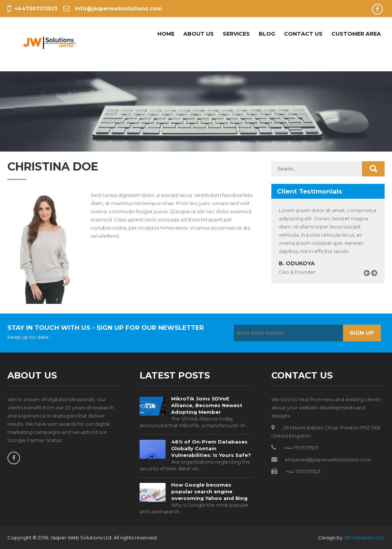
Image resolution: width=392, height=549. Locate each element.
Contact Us (303, 34)
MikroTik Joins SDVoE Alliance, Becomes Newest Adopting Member (207, 405)
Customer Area (356, 34)
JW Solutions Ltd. (364, 537)
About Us (199, 34)
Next (377, 281)
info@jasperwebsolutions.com (112, 9)
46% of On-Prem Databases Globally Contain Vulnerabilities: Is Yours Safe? (211, 448)
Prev (369, 281)
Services (236, 34)
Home (166, 34)
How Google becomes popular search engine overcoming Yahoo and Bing (209, 491)
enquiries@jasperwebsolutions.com (328, 459)
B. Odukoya (297, 263)
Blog (267, 34)
